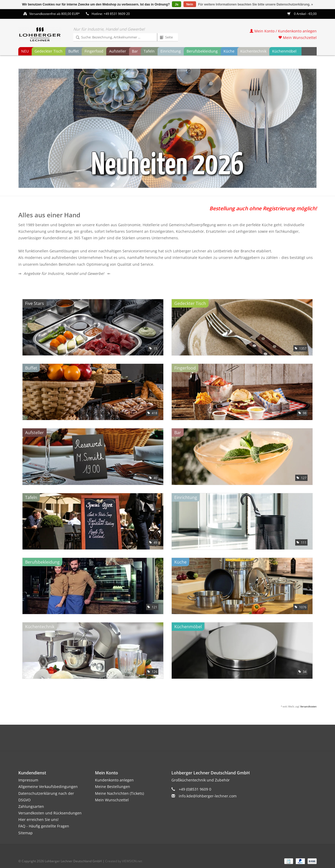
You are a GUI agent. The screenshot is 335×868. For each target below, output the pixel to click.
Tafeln (149, 51)
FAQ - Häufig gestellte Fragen (44, 826)
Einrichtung (171, 51)
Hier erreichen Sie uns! (38, 819)
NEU (25, 51)
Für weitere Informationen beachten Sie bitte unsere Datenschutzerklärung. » (256, 4)
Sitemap (26, 833)
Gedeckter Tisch (49, 51)
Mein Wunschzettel (297, 38)
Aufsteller (118, 51)
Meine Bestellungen (113, 787)
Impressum (28, 780)
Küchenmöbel (284, 51)
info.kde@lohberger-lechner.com (208, 796)
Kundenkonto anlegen (114, 780)
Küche (229, 51)
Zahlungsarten (31, 806)
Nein (190, 4)
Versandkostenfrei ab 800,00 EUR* (55, 14)
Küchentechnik (253, 51)
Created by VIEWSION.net (124, 861)
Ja (177, 4)
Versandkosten (308, 707)
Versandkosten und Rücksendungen (50, 813)
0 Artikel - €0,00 (302, 14)
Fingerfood (94, 51)
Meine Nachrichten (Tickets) (119, 793)
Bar (135, 51)
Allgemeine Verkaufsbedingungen (48, 787)
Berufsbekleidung (202, 51)
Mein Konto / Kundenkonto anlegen (283, 31)
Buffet (74, 51)
